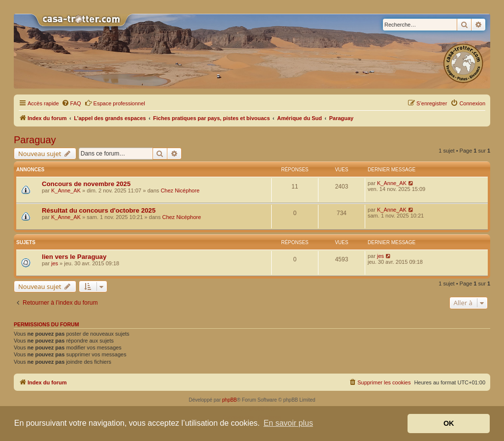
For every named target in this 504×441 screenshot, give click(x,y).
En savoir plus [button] (288, 423)
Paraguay (35, 140)
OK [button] (449, 423)
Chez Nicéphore (180, 190)
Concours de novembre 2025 (86, 184)
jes (55, 263)
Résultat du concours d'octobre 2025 (99, 210)
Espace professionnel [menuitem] (115, 103)
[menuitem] (71, 103)
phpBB (229, 400)
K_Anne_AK (66, 190)
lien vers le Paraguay (74, 257)
